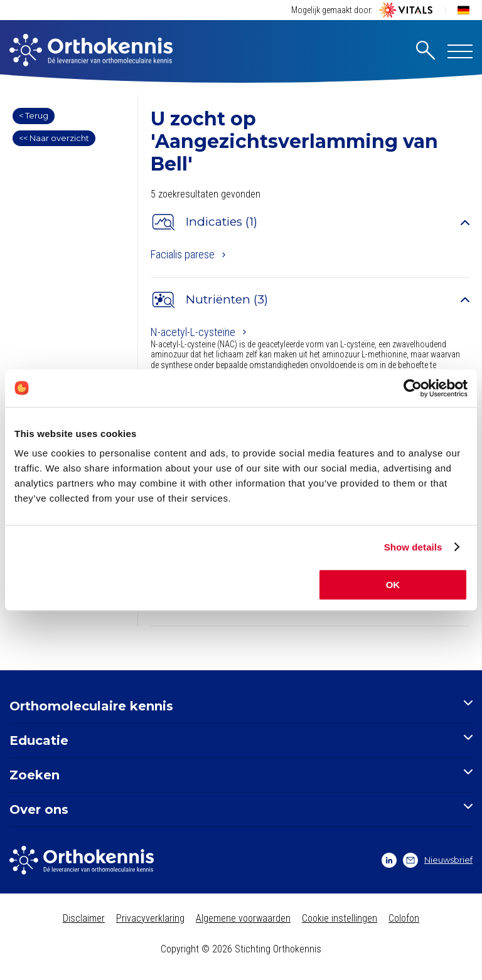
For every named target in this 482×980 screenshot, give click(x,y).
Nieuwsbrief (438, 860)
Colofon (404, 918)
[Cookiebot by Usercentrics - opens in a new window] (413, 388)
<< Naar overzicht (54, 138)
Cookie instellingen (340, 918)
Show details (413, 547)
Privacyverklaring (150, 918)
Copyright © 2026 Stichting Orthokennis (241, 949)
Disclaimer (84, 918)
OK (393, 585)
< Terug (34, 115)
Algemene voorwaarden (243, 918)
